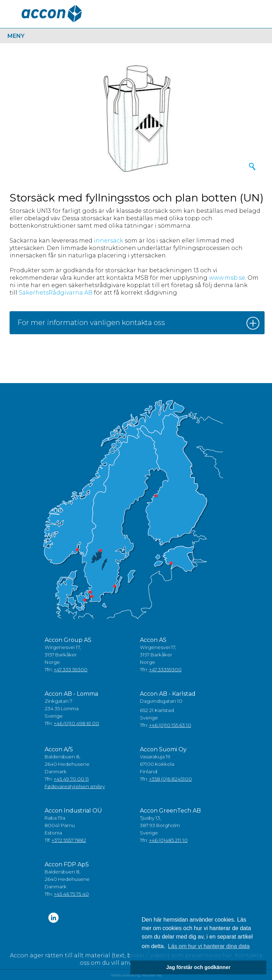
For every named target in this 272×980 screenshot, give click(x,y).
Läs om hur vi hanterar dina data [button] (209, 946)
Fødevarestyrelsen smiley (75, 786)
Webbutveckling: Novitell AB (136, 975)
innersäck (109, 241)
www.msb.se (227, 278)
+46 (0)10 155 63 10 (170, 725)
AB (88, 293)
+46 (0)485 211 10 (168, 840)
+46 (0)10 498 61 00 (76, 723)
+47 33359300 (165, 670)
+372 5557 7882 (69, 840)
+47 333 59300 (71, 670)
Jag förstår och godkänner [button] (198, 967)
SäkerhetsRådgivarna (51, 293)
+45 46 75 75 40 (71, 894)
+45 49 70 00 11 (71, 779)
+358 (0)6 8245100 (171, 779)
